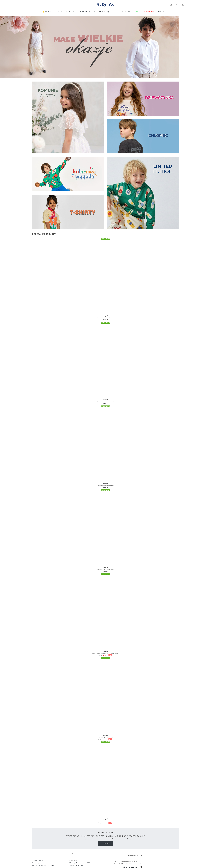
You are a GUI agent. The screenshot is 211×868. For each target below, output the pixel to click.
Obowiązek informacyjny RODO (80, 863)
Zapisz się (106, 843)
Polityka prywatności (40, 863)
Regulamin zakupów (39, 860)
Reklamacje (73, 860)
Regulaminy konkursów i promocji (44, 865)
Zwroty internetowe (76, 865)
